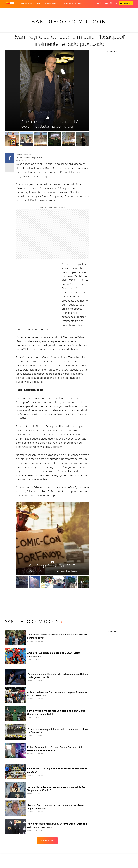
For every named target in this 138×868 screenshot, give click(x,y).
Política (31, 11)
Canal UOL (96, 11)
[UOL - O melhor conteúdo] (10, 3)
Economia (45, 11)
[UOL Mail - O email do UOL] (104, 3)
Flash (17, 11)
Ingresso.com (26, 3)
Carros (38, 11)
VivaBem (80, 11)
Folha (53, 11)
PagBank (70, 3)
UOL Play (78, 3)
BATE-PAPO (37, 3)
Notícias (23, 11)
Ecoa (89, 11)
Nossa (103, 11)
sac (98, 3)
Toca (116, 11)
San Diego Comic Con (69, 22)
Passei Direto (60, 3)
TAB (108, 11)
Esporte (59, 11)
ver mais (47, 841)
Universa (73, 11)
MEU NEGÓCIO (48, 3)
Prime (112, 11)
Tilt (85, 11)
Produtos (10, 11)
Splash (66, 11)
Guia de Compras (126, 11)
